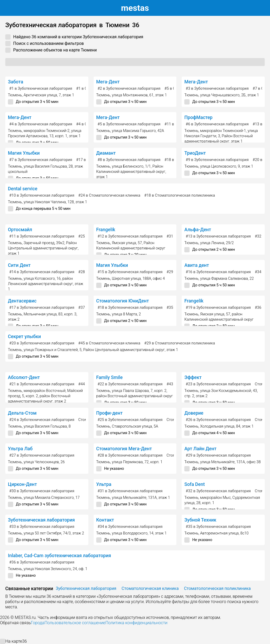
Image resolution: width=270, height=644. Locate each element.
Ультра (104, 484)
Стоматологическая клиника (150, 588)
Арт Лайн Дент (200, 449)
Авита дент (197, 265)
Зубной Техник (200, 520)
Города (38, 623)
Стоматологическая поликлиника (217, 588)
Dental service (23, 189)
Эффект (193, 377)
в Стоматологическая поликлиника (180, 195)
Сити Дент (19, 265)
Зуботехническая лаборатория (41, 520)
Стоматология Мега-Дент (124, 449)
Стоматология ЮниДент (123, 301)
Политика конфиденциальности (136, 623)
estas (135, 8)
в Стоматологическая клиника (109, 195)
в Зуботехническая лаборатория (41, 89)
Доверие (194, 413)
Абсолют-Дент (24, 377)
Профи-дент (109, 413)
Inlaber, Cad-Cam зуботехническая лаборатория (59, 556)
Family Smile (110, 377)
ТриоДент (195, 153)
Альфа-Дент (198, 230)
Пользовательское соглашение (75, 623)
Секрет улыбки (24, 337)
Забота (16, 82)
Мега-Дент (108, 82)
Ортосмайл (20, 230)
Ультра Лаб (20, 449)
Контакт (105, 520)
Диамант (106, 153)
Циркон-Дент (22, 484)
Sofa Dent (194, 484)
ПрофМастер (198, 117)
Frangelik (106, 230)
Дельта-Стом (22, 413)
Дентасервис (22, 301)
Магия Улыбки (24, 153)
